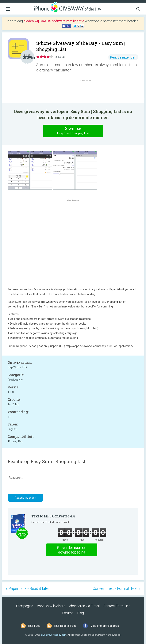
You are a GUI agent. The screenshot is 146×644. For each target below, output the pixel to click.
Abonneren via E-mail (84, 606)
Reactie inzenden (123, 57)
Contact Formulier (117, 606)
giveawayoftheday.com (54, 635)
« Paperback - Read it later (28, 589)
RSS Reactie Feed (65, 626)
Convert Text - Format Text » (116, 589)
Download (73, 131)
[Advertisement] (88, 91)
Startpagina (25, 606)
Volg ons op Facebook (105, 626)
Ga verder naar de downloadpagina (72, 550)
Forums (68, 613)
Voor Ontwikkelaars (51, 606)
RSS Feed (34, 626)
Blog (81, 613)
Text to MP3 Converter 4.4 (53, 516)
